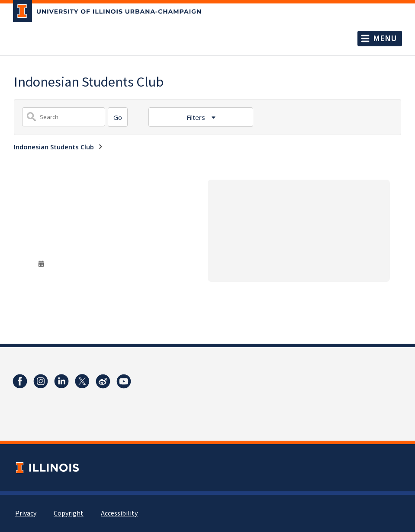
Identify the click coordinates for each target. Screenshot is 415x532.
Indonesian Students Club (54, 147)
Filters (197, 117)
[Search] (118, 117)
